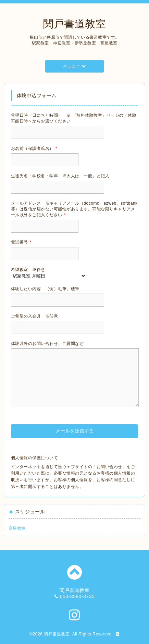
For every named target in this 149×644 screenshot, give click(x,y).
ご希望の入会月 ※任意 (35, 316)
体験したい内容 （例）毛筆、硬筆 (45, 289)
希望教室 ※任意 (28, 270)
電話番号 (21, 242)
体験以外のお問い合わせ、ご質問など (47, 344)
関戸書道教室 (74, 24)
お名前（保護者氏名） (34, 149)
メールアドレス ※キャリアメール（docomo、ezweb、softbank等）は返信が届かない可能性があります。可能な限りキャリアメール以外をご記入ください (74, 209)
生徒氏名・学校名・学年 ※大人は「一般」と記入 (60, 176)
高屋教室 (17, 528)
